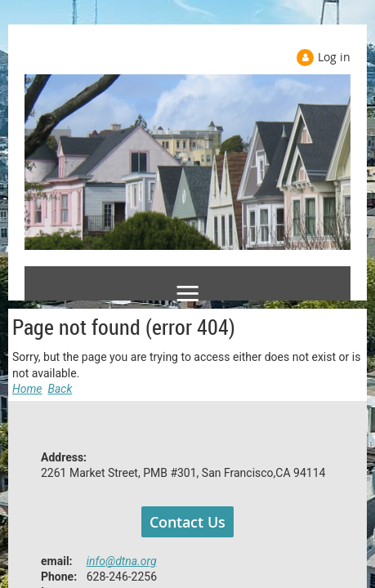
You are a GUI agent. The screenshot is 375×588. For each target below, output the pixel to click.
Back (60, 389)
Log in (334, 57)
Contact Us (187, 522)
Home (27, 389)
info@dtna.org (122, 561)
